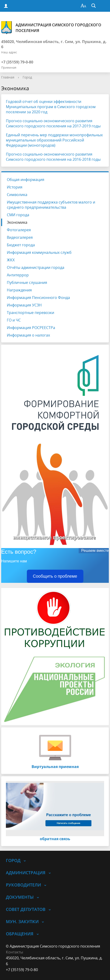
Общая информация (26, 180)
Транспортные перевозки (31, 313)
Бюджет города (21, 245)
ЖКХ (11, 260)
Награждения (19, 290)
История (15, 187)
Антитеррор (18, 275)
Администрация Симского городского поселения (51, 28)
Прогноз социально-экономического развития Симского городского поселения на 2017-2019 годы (53, 123)
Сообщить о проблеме (55, 576)
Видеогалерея (20, 237)
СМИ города (18, 215)
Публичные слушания (27, 282)
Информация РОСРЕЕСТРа (31, 328)
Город (27, 77)
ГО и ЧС (14, 320)
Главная (8, 77)
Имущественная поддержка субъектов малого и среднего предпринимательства (51, 205)
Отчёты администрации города (36, 267)
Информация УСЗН (24, 305)
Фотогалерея (19, 230)
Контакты (14, 952)
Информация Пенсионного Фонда (38, 298)
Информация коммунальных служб (39, 252)
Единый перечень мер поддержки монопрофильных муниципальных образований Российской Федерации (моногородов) (54, 140)
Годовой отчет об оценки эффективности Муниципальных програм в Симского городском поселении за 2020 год (51, 107)
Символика (17, 195)
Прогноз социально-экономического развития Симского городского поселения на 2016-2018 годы (53, 157)
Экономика (17, 222)
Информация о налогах (28, 335)
